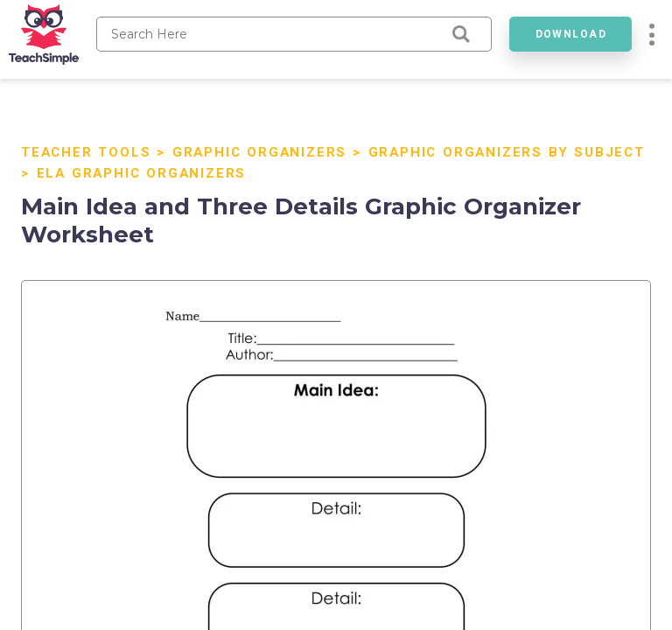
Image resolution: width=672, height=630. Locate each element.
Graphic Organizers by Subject (507, 152)
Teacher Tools (86, 152)
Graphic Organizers (259, 152)
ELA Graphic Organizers (142, 173)
